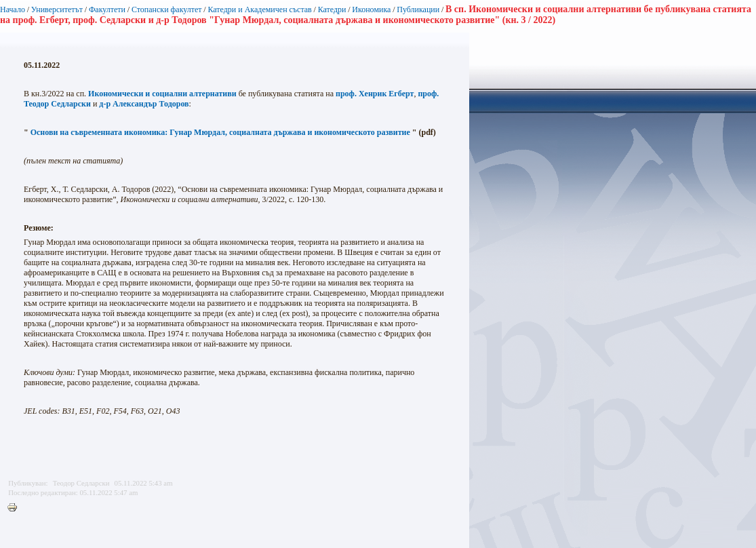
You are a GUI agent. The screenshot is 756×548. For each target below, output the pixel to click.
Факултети (107, 9)
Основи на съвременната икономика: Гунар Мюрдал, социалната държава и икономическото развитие (220, 132)
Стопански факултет (167, 9)
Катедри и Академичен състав (259, 9)
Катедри (332, 9)
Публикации (418, 9)
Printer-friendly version (16, 508)
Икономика (371, 9)
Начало (13, 9)
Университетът (57, 9)
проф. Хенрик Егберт (375, 94)
